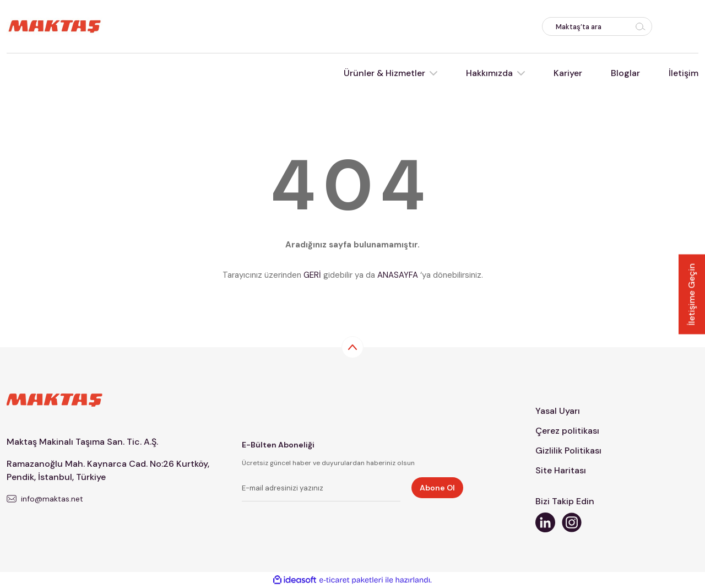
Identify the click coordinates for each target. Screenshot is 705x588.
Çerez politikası (567, 431)
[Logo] (55, 26)
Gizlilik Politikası (568, 451)
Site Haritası (561, 470)
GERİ (312, 275)
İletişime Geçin (692, 294)
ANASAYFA (398, 275)
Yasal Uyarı (558, 411)
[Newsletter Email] (321, 489)
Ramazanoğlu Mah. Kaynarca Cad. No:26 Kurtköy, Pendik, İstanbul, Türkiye (108, 470)
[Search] (597, 26)
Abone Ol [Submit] (437, 488)
